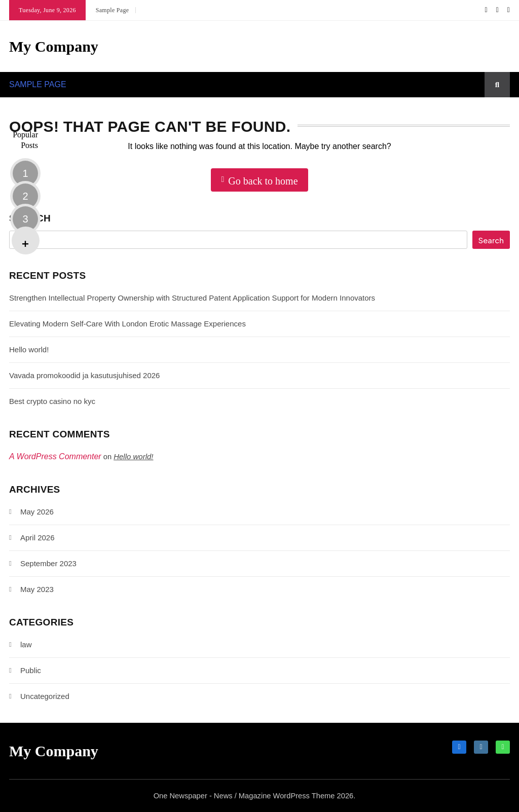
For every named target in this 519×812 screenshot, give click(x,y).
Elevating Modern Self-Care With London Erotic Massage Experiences (127, 324)
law (26, 644)
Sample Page (113, 10)
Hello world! (29, 349)
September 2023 (48, 563)
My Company (54, 46)
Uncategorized (45, 696)
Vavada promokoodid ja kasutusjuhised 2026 (84, 375)
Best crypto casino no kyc (52, 401)
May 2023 (37, 589)
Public (31, 670)
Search (30, 218)
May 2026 (37, 512)
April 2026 (38, 538)
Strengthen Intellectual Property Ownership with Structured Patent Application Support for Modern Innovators (192, 298)
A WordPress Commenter (55, 456)
